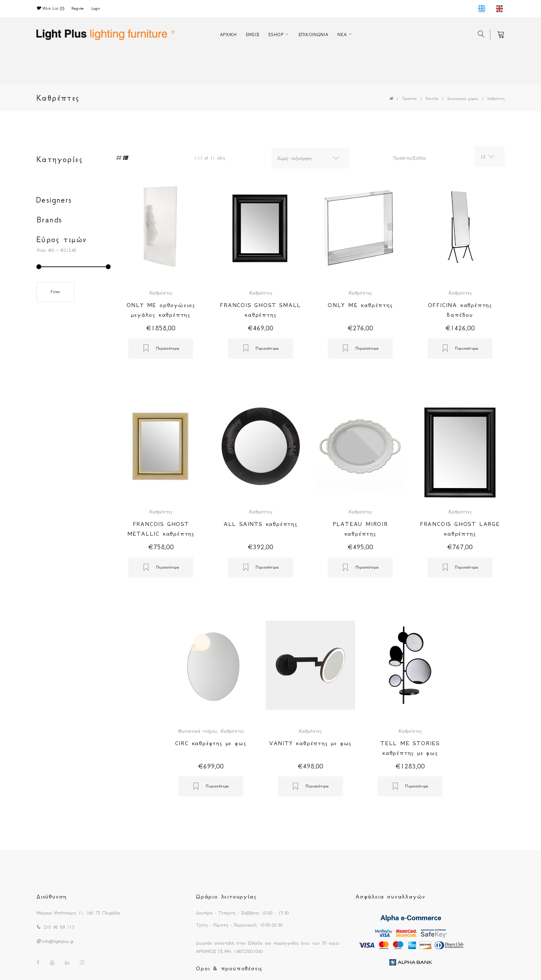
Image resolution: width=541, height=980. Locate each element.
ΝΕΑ (342, 35)
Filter (55, 292)
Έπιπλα (432, 99)
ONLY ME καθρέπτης (360, 305)
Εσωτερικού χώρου (463, 99)
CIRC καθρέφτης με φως (211, 743)
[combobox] (310, 158)
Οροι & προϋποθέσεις (229, 968)
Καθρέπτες (496, 99)
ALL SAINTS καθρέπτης (261, 524)
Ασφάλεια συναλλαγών (390, 896)
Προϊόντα (409, 99)
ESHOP (276, 35)
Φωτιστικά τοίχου (197, 731)
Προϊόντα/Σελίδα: (410, 158)
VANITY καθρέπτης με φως (310, 743)
